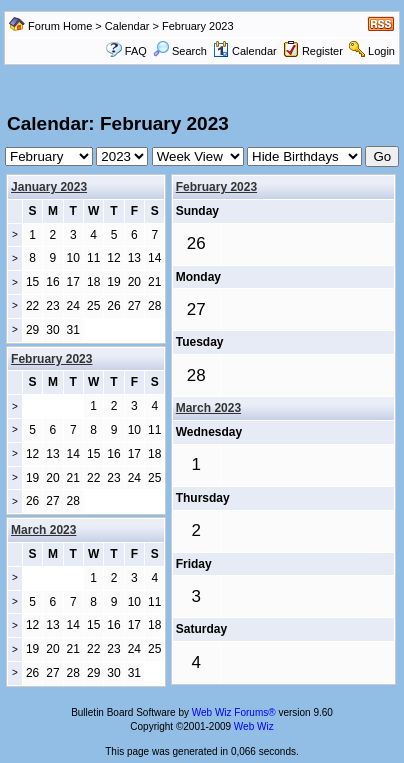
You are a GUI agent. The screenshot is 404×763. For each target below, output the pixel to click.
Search (180, 51)
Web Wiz (254, 726)
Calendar (127, 26)
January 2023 (49, 187)
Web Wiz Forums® (234, 712)
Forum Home (60, 26)
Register (322, 51)
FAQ (136, 51)
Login (381, 51)
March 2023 (208, 408)
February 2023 (216, 187)
